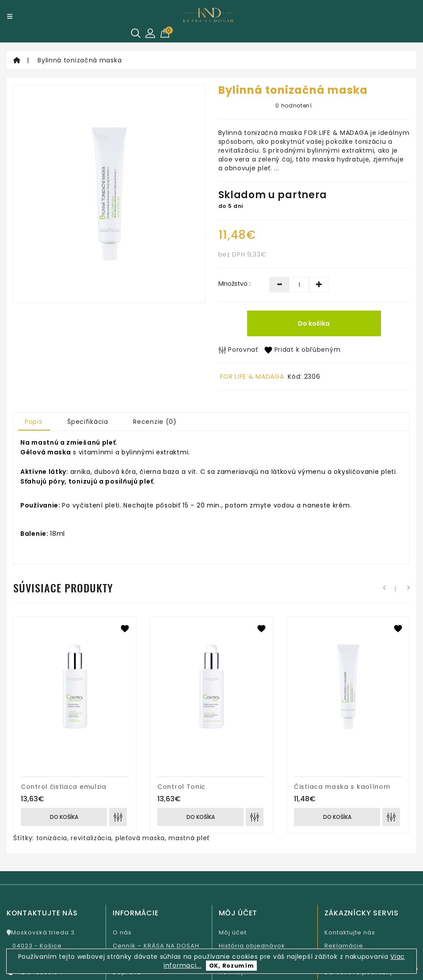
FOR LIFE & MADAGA (252, 377)
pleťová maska (140, 838)
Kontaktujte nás (350, 932)
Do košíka (314, 323)
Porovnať (238, 350)
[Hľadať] (136, 33)
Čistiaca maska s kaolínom (342, 787)
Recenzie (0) (155, 422)
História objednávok (252, 946)
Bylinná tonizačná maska (80, 60)
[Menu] (10, 16)
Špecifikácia (88, 422)
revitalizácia (91, 838)
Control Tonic (181, 787)
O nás (122, 932)
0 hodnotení (294, 106)
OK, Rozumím (232, 966)
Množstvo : (234, 284)
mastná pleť (189, 838)
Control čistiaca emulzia (64, 787)
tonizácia (52, 838)
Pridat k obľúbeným (302, 350)
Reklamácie (344, 946)
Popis (34, 422)
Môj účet (233, 932)
